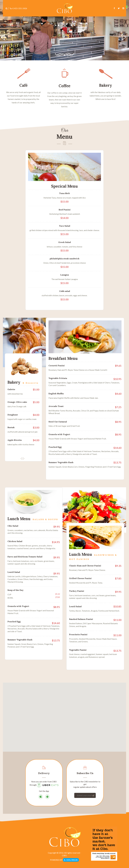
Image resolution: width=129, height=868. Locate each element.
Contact (84, 24)
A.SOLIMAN (71, 860)
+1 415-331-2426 (18, 8)
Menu (61, 24)
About (50, 24)
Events (72, 24)
